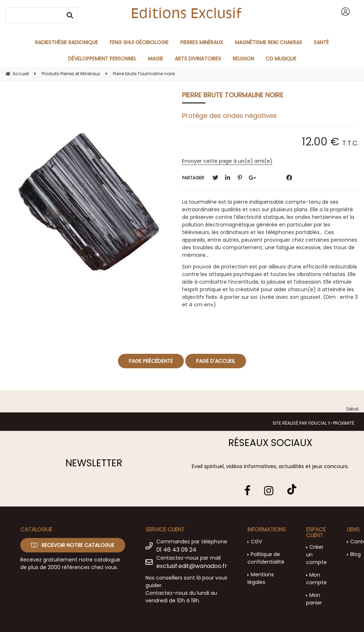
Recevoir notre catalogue (73, 545)
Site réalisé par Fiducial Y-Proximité (313, 423)
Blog (355, 554)
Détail (352, 409)
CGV (256, 542)
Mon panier (314, 599)
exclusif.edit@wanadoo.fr (192, 566)
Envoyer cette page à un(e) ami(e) (227, 161)
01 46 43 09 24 (176, 550)
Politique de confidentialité (266, 558)
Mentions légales (261, 578)
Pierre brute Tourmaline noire (233, 95)
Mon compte (316, 579)
